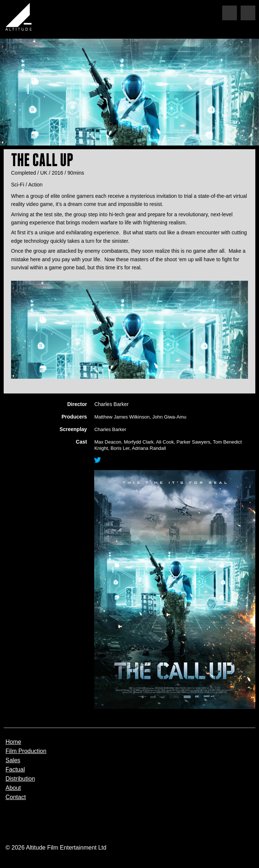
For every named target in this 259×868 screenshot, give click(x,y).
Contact (16, 797)
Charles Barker (110, 429)
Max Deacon (108, 442)
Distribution (20, 779)
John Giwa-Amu (169, 417)
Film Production (26, 751)
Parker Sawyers (194, 442)
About (13, 788)
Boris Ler (120, 448)
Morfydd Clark (139, 442)
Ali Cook (165, 442)
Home (13, 742)
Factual (15, 770)
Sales (13, 760)
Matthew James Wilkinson (122, 417)
